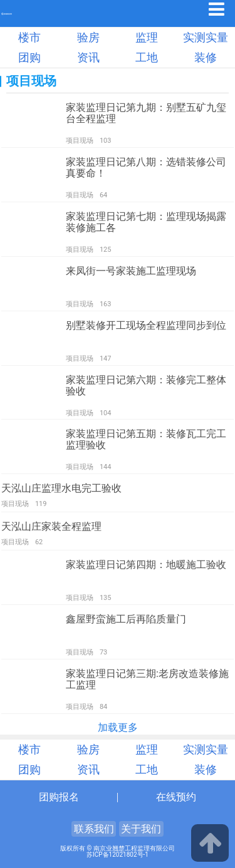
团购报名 (59, 797)
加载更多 (118, 727)
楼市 (29, 37)
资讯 (88, 57)
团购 (29, 57)
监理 (147, 37)
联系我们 (94, 829)
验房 (88, 37)
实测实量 (206, 37)
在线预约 (176, 797)
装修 (206, 57)
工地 (147, 57)
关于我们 (141, 829)
